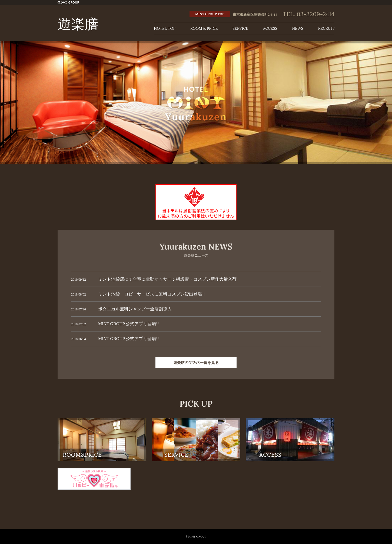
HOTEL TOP (165, 28)
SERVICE (240, 28)
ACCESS (270, 28)
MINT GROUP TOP (210, 14)
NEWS (298, 28)
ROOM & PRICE (204, 28)
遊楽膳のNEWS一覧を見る (196, 363)
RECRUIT (326, 28)
